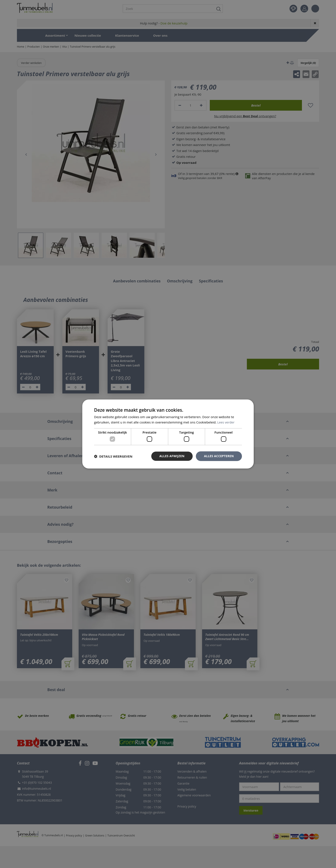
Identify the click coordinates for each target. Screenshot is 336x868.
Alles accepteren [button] (219, 456)
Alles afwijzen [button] (172, 456)
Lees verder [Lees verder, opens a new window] (226, 422)
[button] (113, 456)
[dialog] (168, 434)
